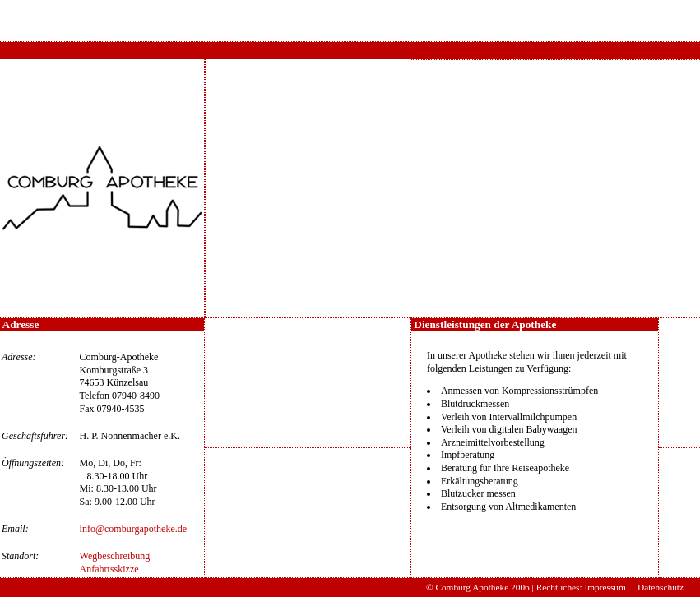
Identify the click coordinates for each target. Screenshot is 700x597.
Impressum (605, 587)
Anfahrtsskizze (109, 569)
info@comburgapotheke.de (133, 529)
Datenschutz (661, 587)
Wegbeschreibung (115, 556)
